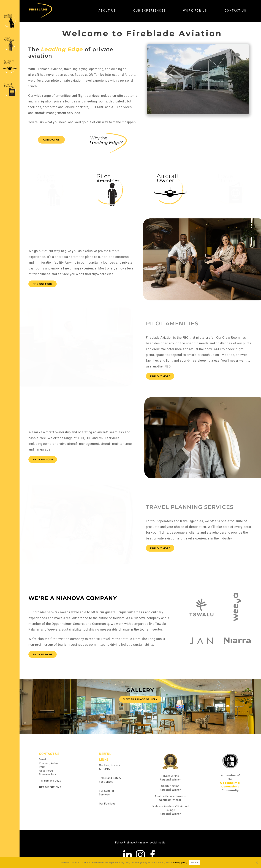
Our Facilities (107, 804)
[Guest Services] (10, 14)
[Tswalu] (201, 594)
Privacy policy (180, 862)
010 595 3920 (53, 781)
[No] (257, 862)
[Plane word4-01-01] (170, 172)
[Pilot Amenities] (10, 37)
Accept (194, 862)
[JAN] (201, 627)
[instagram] (140, 855)
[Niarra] (237, 627)
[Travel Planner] (10, 83)
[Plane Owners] (10, 60)
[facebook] (153, 855)
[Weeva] (237, 594)
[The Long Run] (230, 755)
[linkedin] (128, 855)
